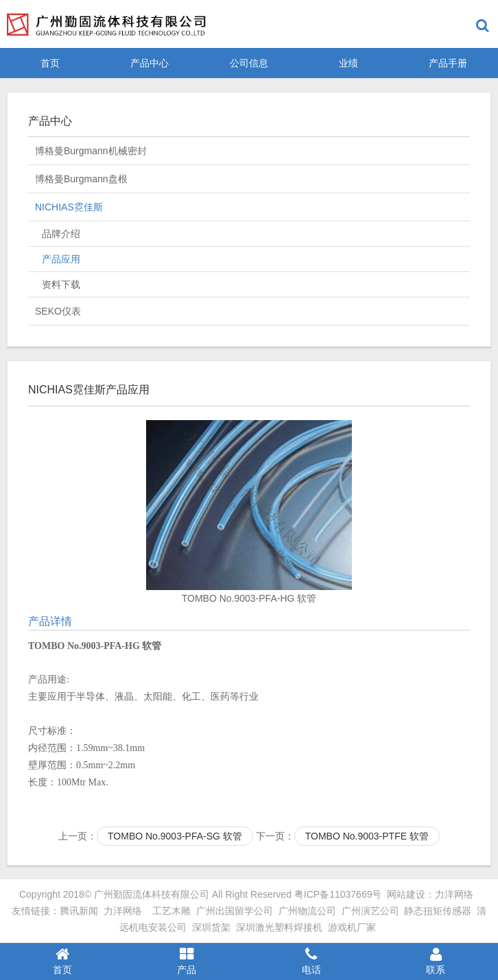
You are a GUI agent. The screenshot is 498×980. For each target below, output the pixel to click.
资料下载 (61, 284)
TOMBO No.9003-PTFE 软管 (367, 836)
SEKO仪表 (58, 311)
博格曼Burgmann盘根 (81, 179)
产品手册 (448, 63)
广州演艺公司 (370, 911)
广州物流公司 (307, 911)
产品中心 (150, 63)
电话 (311, 961)
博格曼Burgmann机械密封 (91, 151)
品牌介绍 (61, 234)
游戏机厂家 (352, 927)
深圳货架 (211, 927)
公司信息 (249, 63)
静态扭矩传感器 (438, 911)
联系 (436, 961)
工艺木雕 (171, 911)
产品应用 (61, 259)
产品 (187, 961)
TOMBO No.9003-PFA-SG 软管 (175, 836)
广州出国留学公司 (235, 911)
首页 (50, 63)
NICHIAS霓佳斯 (69, 207)
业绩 (348, 63)
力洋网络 (454, 894)
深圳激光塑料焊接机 (279, 927)
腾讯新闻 (79, 911)
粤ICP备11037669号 (338, 894)
